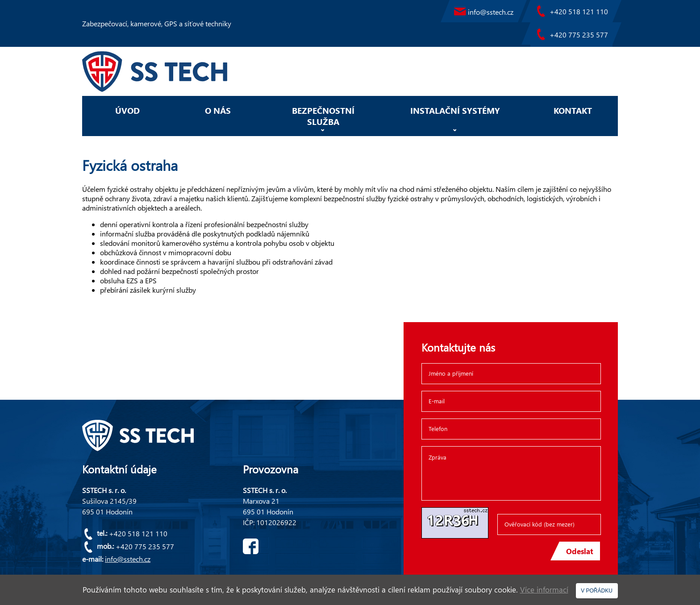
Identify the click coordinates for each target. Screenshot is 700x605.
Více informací (544, 590)
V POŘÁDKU (597, 591)
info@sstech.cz (128, 559)
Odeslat (580, 555)
